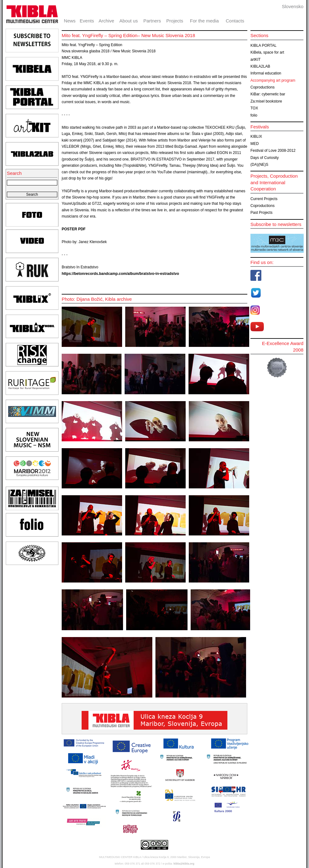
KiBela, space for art (267, 52)
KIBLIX (256, 137)
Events (87, 21)
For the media (204, 21)
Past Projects (261, 213)
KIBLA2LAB (260, 66)
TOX (254, 108)
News (70, 21)
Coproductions (262, 87)
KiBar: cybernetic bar (268, 94)
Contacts (235, 21)
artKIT (256, 60)
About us (128, 21)
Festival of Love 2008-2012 (273, 151)
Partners (152, 21)
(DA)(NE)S (259, 165)
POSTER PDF (74, 229)
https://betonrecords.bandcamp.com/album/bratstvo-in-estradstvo (120, 274)
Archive (107, 21)
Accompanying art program (273, 80)
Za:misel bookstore (266, 101)
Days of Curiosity (265, 158)
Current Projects (264, 199)
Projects (175, 21)
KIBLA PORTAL (264, 46)
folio (254, 115)
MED (255, 144)
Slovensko (293, 6)
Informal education (266, 73)
